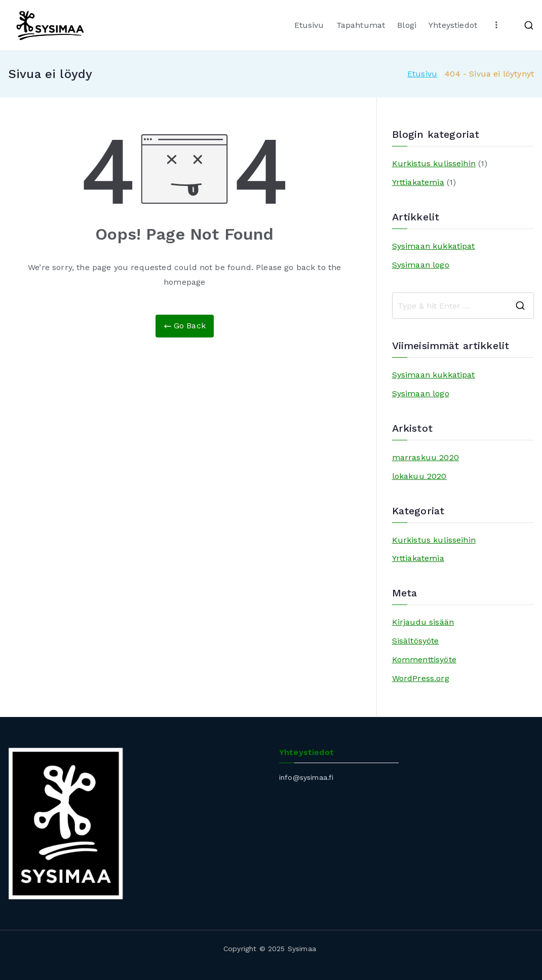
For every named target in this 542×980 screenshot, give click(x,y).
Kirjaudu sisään (423, 622)
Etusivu (309, 25)
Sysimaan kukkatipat (434, 246)
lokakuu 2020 (419, 476)
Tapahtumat (361, 25)
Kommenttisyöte (424, 659)
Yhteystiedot (453, 25)
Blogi (407, 25)
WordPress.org (421, 678)
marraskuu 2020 (425, 457)
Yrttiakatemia (418, 182)
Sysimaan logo (421, 265)
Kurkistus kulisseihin (434, 163)
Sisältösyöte (416, 641)
